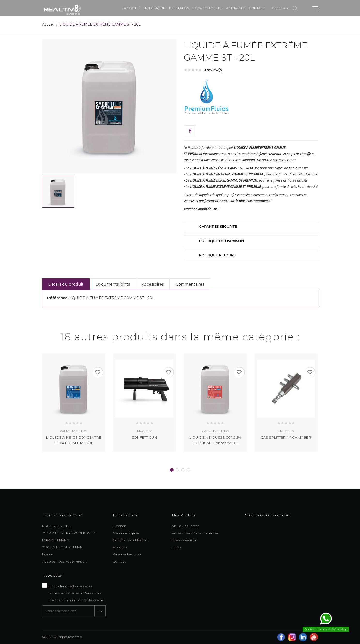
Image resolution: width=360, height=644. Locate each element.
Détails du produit (66, 284)
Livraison (119, 526)
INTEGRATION (155, 8)
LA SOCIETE (131, 8)
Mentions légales (126, 533)
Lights (176, 547)
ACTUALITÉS (236, 8)
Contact (119, 561)
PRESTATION (179, 8)
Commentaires (190, 284)
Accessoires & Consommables (195, 533)
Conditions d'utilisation (130, 540)
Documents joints (113, 284)
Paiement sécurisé (127, 554)
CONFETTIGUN (144, 437)
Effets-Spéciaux (184, 540)
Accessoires (153, 284)
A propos (120, 547)
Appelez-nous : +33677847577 (65, 561)
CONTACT (257, 8)
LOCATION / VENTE (208, 8)
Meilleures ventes (185, 526)
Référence (57, 298)
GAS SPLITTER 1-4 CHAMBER (286, 437)
